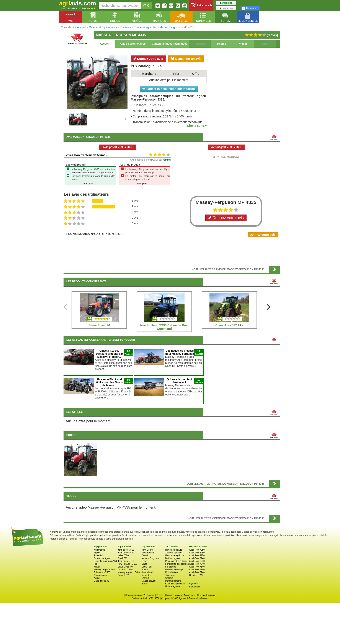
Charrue (169, 578)
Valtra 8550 (123, 555)
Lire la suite (197, 126)
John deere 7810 (126, 550)
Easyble (145, 578)
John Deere (147, 550)
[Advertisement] (172, 251)
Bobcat (145, 570)
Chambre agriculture (175, 584)
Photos (222, 44)
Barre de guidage (174, 550)
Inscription (226, 3)
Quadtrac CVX (196, 575)
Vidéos (243, 44)
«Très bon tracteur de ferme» (86, 155)
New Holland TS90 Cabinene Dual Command (164, 327)
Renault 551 (124, 575)
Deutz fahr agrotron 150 (105, 561)
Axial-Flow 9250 (197, 555)
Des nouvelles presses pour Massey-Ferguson (180, 352)
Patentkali (99, 555)
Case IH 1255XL (126, 570)
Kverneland (147, 572)
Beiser (145, 584)
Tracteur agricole (173, 553)
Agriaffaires (99, 550)
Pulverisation (171, 572)
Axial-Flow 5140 (197, 572)
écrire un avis (201, 6)
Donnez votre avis (148, 59)
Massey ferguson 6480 (129, 572)
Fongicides (170, 567)
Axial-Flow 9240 (197, 558)
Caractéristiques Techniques (169, 44)
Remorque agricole (174, 555)
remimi (167, 160)
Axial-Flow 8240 (197, 561)
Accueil (105, 44)
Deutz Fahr (147, 567)
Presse (160, 595)
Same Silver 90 (99, 325)
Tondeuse (170, 575)
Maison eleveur (149, 581)
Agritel (97, 553)
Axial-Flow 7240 (197, 564)
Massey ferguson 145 (104, 570)
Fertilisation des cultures (177, 564)
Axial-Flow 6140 (197, 570)
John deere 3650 (126, 553)
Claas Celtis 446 (126, 567)
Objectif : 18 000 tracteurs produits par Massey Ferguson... (109, 354)
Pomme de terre (173, 581)
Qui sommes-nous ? (135, 595)
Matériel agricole (173, 558)
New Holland (148, 553)
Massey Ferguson (150, 558)
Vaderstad (146, 575)
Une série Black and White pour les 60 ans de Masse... (109, 382)
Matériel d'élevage (174, 570)
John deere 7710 (126, 561)
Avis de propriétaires (133, 44)
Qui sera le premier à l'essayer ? (180, 381)
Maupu (97, 567)
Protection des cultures (176, 561)
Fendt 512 (123, 558)
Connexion (226, 8)
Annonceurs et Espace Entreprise (200, 595)
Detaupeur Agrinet (103, 558)
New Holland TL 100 (127, 564)
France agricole (173, 586)
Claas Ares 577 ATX (229, 325)
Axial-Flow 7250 (197, 550)
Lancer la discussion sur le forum (169, 89)
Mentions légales (174, 595)
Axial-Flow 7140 (197, 567)
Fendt (144, 561)
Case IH (145, 555)
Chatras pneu (100, 575)
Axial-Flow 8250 (197, 553)
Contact (150, 595)
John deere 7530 (102, 572)
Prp (96, 564)
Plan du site (195, 587)
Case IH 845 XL (102, 581)
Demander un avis (186, 59)
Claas (144, 564)
